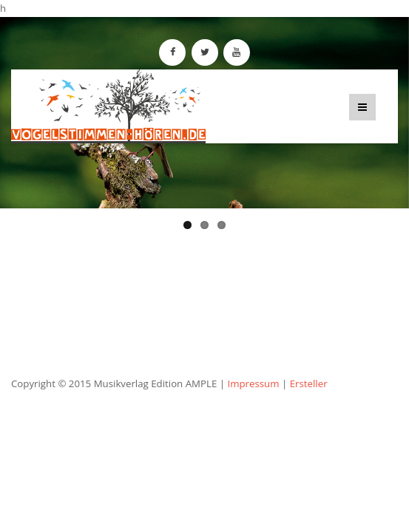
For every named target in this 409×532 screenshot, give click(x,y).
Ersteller (309, 383)
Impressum (253, 383)
